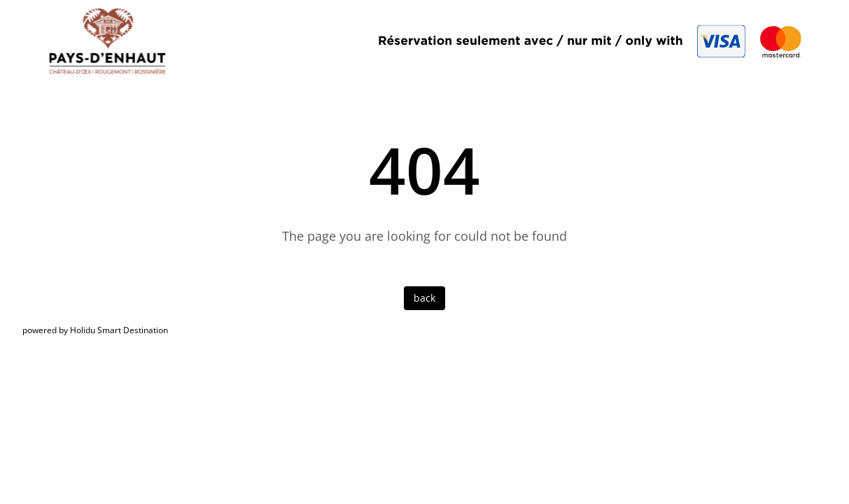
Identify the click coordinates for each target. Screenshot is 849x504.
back (424, 298)
